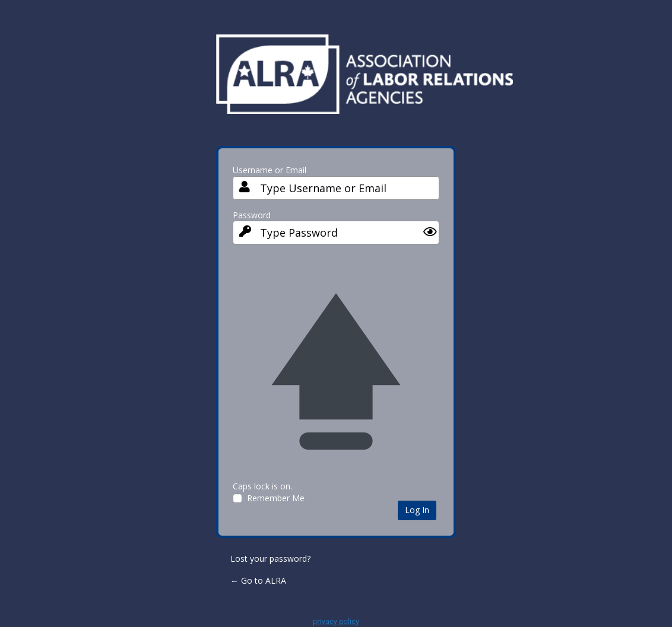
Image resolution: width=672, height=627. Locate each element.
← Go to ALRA (258, 580)
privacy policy (336, 621)
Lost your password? (270, 558)
